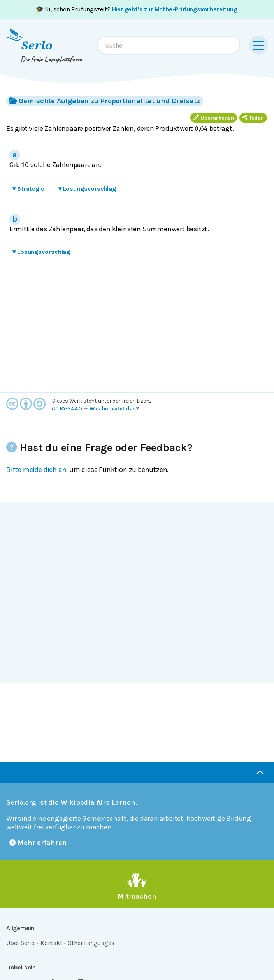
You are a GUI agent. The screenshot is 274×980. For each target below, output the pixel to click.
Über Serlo (20, 943)
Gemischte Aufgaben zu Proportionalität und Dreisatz (105, 101)
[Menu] (258, 45)
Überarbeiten (214, 118)
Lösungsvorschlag (87, 189)
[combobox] (169, 45)
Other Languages (91, 943)
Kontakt (51, 943)
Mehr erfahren (38, 843)
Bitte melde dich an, (37, 470)
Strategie (28, 189)
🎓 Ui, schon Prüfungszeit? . (137, 9)
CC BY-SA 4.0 (67, 409)
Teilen (253, 118)
